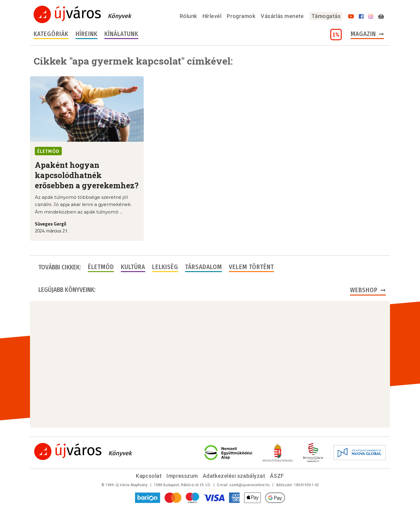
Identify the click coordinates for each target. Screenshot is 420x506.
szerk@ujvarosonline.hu (249, 485)
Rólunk (188, 16)
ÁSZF (277, 476)
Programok (241, 16)
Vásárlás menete (282, 16)
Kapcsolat (149, 476)
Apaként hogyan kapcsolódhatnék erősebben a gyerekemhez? (87, 175)
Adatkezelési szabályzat (234, 476)
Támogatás (326, 16)
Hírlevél (212, 16)
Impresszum (182, 476)
